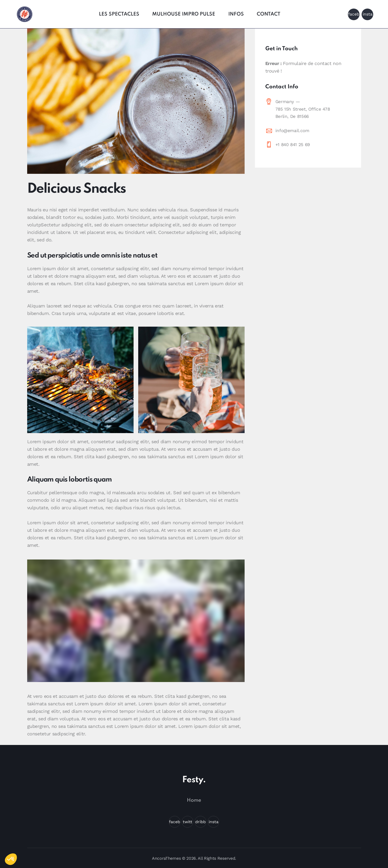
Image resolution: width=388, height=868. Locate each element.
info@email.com (292, 131)
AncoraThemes (166, 858)
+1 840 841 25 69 (293, 145)
